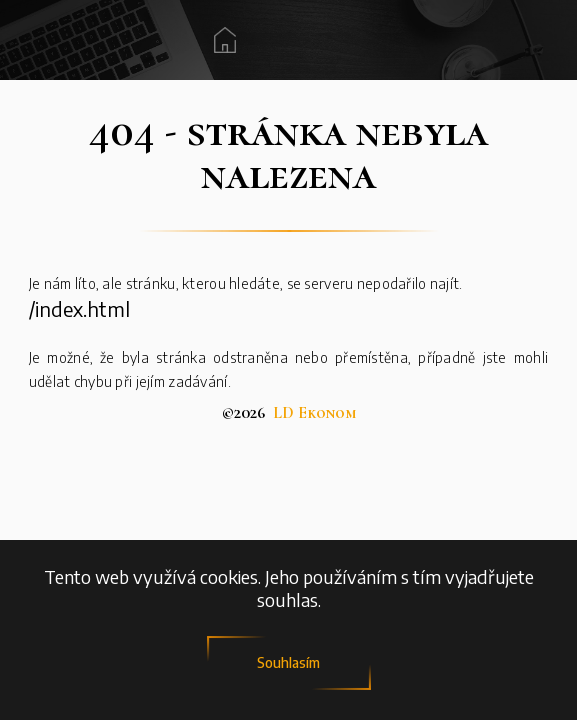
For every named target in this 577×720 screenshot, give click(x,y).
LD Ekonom (314, 413)
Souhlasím (288, 662)
